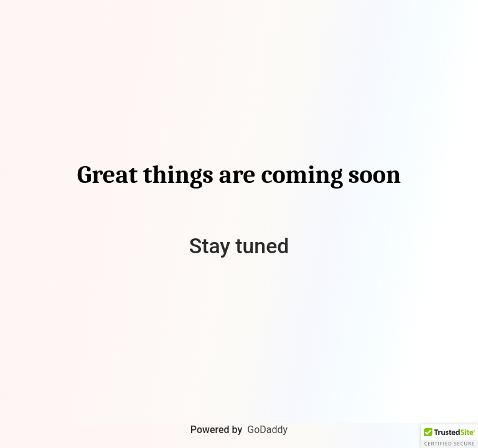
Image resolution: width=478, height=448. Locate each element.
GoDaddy (267, 430)
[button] (449, 436)
